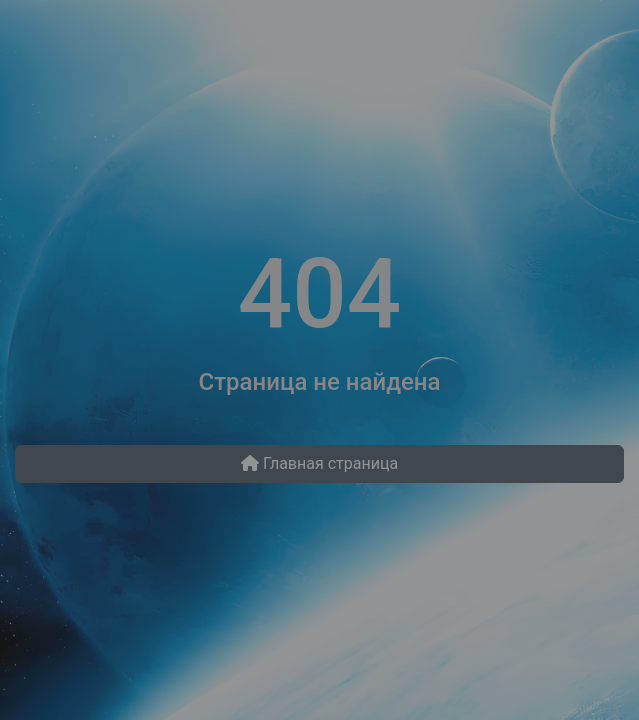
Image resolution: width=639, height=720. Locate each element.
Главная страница (319, 463)
